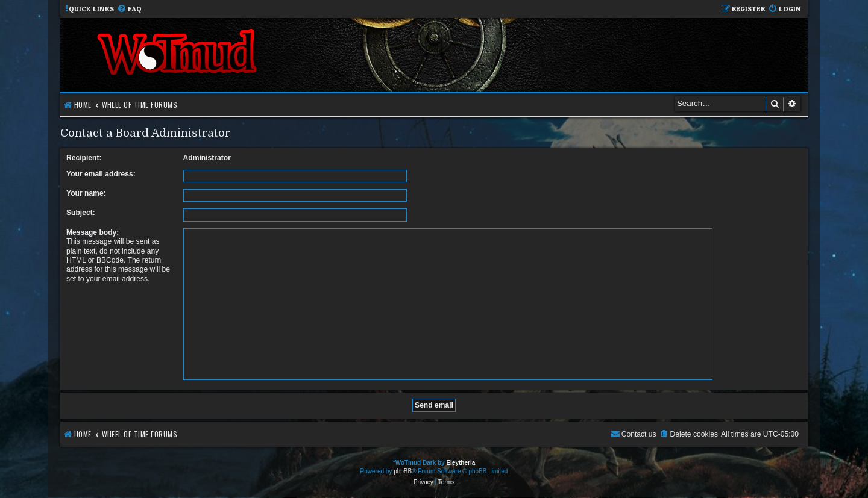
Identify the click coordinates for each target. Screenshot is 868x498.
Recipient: (84, 158)
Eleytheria (461, 463)
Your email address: (101, 174)
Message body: (93, 232)
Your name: (86, 193)
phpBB (403, 471)
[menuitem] (129, 9)
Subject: (81, 213)
